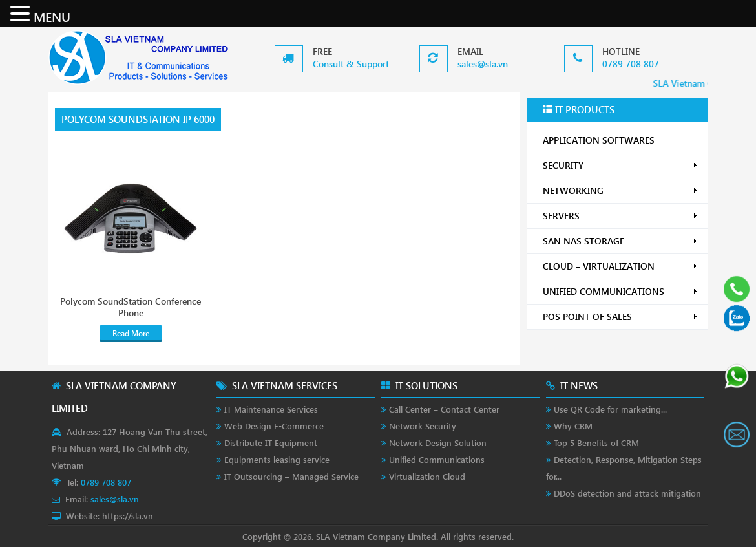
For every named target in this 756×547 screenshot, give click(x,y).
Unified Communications (437, 459)
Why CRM (573, 426)
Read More (131, 333)
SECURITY (620, 165)
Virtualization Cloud (427, 476)
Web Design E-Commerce (274, 426)
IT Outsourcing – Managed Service (291, 476)
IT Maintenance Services (271, 409)
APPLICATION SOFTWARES (599, 140)
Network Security (423, 426)
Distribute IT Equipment (271, 443)
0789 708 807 (631, 64)
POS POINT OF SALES (620, 316)
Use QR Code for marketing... (610, 409)
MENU (52, 16)
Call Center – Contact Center (444, 409)
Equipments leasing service (277, 459)
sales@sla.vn (483, 64)
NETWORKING (620, 190)
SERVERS (620, 216)
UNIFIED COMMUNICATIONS (620, 291)
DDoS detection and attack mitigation (627, 493)
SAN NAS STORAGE (620, 241)
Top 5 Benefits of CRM (596, 443)
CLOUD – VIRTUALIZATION (620, 266)
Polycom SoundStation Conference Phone (131, 307)
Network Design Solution (438, 443)
